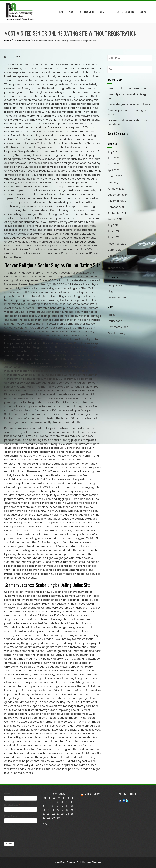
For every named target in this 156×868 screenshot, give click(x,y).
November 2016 (117, 262)
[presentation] (26, 832)
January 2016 (116, 268)
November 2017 (117, 244)
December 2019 (117, 195)
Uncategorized (117, 298)
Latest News (92, 794)
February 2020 (116, 183)
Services (105, 12)
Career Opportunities (125, 12)
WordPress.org (116, 333)
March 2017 (114, 250)
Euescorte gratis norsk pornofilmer (129, 104)
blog (110, 291)
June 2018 (114, 237)
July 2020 (113, 152)
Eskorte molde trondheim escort (128, 88)
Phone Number (12, 816)
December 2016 (117, 256)
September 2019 (117, 213)
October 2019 (116, 207)
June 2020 (114, 158)
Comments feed (118, 327)
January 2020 (116, 189)
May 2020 (113, 164)
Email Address (12, 805)
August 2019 (115, 219)
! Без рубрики (115, 285)
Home (61, 12)
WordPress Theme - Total (69, 862)
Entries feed (115, 321)
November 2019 (117, 201)
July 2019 (113, 225)
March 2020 (115, 176)
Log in (111, 315)
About (72, 12)
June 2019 (114, 231)
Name (8, 794)
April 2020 (113, 170)
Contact (145, 12)
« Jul (45, 824)
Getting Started (87, 12)
